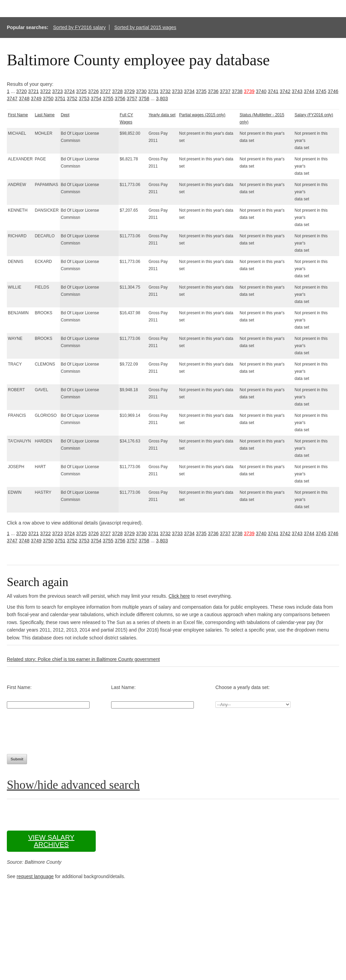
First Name (18, 115)
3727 (105, 91)
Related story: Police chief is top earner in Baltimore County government (83, 659)
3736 (213, 91)
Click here (179, 596)
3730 (141, 91)
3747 (12, 98)
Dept (65, 115)
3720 (21, 91)
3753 (84, 98)
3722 (45, 91)
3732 (165, 91)
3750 (48, 98)
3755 (108, 98)
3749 (36, 98)
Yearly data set (162, 115)
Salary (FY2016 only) (314, 115)
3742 (285, 91)
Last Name (45, 115)
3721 (33, 91)
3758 (144, 98)
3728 (117, 91)
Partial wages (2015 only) (202, 115)
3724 (69, 91)
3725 (81, 91)
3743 (297, 91)
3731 (153, 91)
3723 (57, 91)
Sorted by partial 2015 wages (145, 27)
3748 (24, 98)
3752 (72, 98)
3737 (225, 91)
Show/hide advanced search (73, 785)
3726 (94, 91)
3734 (189, 91)
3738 (237, 91)
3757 (132, 98)
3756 (120, 98)
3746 (333, 91)
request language (35, 876)
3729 (129, 91)
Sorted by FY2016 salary (79, 27)
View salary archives (51, 841)
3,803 (162, 98)
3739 (249, 91)
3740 (261, 91)
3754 (96, 98)
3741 (273, 91)
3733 (177, 91)
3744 (309, 91)
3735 (201, 91)
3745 (321, 91)
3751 (60, 98)
